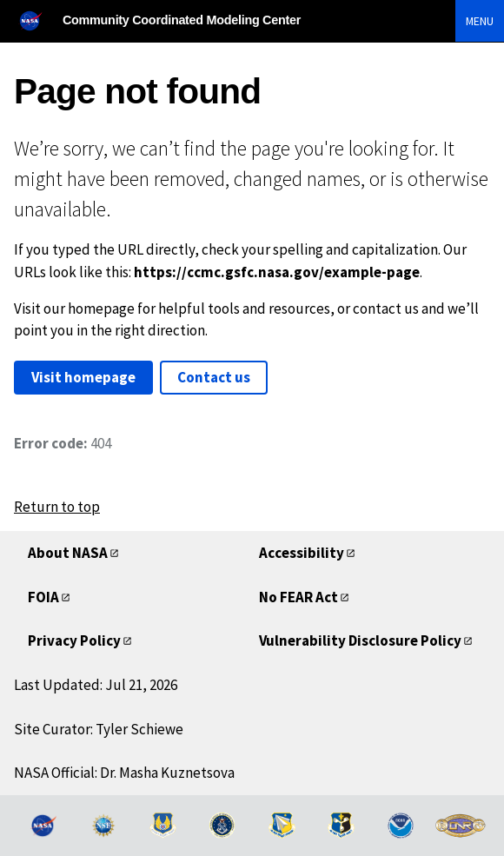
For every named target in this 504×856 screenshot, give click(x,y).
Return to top (57, 507)
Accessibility (302, 553)
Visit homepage (83, 377)
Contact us (214, 377)
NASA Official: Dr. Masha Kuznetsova (124, 773)
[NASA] (38, 20)
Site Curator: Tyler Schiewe (99, 729)
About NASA (68, 553)
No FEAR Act (298, 597)
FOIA (43, 597)
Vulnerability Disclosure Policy (360, 640)
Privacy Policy (74, 640)
